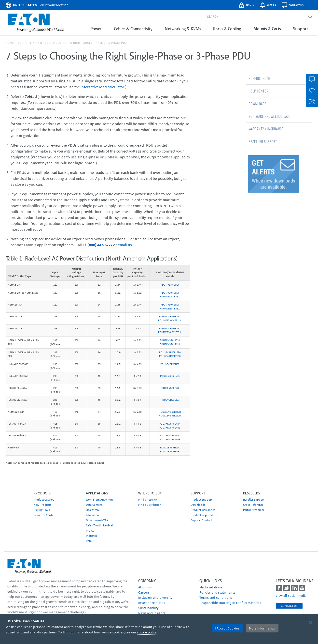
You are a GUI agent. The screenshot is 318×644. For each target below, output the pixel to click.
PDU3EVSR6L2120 (170, 344)
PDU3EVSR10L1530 (170, 352)
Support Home (260, 78)
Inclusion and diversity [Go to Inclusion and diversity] (155, 598)
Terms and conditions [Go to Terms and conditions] (216, 598)
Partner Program (254, 510)
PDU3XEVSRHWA (170, 447)
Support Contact (201, 520)
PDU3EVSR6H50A (170, 376)
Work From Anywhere (100, 499)
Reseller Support (263, 141)
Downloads (257, 104)
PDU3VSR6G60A (170, 400)
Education (92, 515)
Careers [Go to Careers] (144, 592)
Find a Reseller (147, 499)
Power (96, 29)
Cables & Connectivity (133, 29)
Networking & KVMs (183, 29)
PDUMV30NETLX (170, 305)
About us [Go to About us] (145, 587)
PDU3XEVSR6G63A (170, 435)
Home (10, 43)
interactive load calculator (102, 87)
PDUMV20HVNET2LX (170, 320)
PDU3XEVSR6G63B (170, 439)
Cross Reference (253, 505)
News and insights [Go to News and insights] (152, 613)
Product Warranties (203, 510)
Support (300, 29)
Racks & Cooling (227, 29)
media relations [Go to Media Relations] (211, 587)
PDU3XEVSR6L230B (170, 412)
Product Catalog (44, 499)
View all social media (291, 596)
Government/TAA (97, 520)
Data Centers (94, 505)
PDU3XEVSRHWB (170, 451)
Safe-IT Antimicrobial (99, 525)
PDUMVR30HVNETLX (170, 332)
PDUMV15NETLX (170, 285)
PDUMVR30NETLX (170, 308)
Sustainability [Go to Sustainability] (148, 608)
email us (125, 245)
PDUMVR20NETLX (170, 296)
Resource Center (44, 515)
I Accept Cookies (227, 628)
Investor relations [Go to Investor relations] (152, 603)
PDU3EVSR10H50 (170, 364)
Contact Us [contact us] (289, 606)
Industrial (92, 536)
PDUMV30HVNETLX (170, 328)
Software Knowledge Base (269, 116)
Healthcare (93, 510)
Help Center (258, 91)
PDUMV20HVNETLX (170, 316)
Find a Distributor (149, 505)
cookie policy (147, 632)
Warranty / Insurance (266, 129)
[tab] (279, 78)
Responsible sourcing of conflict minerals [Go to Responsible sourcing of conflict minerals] (230, 603)
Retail (90, 541)
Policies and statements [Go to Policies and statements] (217, 592)
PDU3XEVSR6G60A (170, 424)
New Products (43, 505)
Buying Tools (42, 510)
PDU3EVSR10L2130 (170, 356)
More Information (262, 628)
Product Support (201, 499)
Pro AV (90, 530)
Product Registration (204, 515)
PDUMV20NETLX (170, 293)
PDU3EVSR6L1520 (170, 340)
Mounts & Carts (267, 29)
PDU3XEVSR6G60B (170, 428)
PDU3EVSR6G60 (170, 388)
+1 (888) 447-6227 (98, 245)
